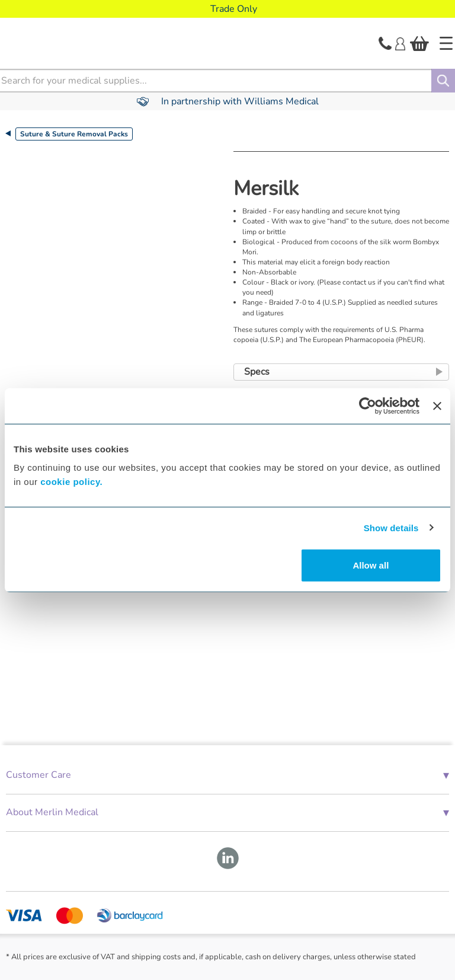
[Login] (400, 43)
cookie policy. (71, 482)
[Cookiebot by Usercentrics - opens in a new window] (368, 406)
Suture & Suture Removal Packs (74, 134)
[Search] (443, 81)
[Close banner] (437, 406)
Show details (391, 527)
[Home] (446, 43)
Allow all (371, 565)
